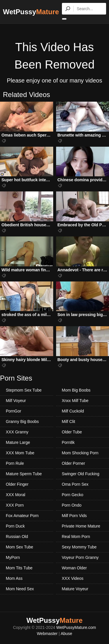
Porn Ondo (72, 505)
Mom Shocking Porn (80, 453)
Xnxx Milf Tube (75, 401)
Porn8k (68, 442)
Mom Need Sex (20, 589)
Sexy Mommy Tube (79, 547)
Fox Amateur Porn (22, 516)
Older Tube (72, 432)
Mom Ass (14, 578)
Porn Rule (15, 463)
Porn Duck (15, 526)
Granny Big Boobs (22, 421)
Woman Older (74, 568)
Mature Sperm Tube (24, 474)
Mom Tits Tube (19, 568)
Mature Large (18, 442)
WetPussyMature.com (76, 627)
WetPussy (31, 12)
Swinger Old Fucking (81, 474)
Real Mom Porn (76, 537)
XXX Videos (73, 578)
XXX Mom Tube (20, 453)
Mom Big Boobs (76, 390)
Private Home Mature (81, 526)
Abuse (67, 634)
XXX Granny (17, 432)
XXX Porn (15, 505)
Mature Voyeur (75, 589)
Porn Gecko (73, 495)
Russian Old (17, 537)
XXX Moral (16, 495)
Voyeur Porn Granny (80, 557)
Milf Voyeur (16, 401)
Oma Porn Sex (75, 484)
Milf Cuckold (73, 411)
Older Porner (74, 463)
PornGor (14, 411)
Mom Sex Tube (19, 547)
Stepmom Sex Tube (24, 390)
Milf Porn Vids (74, 516)
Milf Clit (69, 421)
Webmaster (47, 634)
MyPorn (13, 557)
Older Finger (17, 484)
